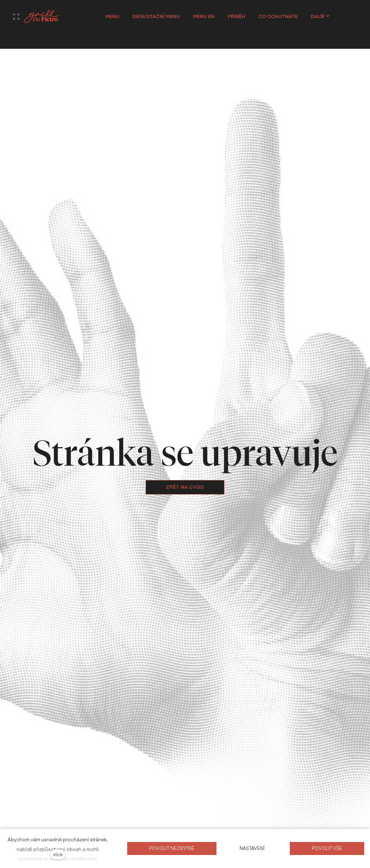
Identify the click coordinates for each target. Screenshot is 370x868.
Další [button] (324, 16)
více (58, 854)
